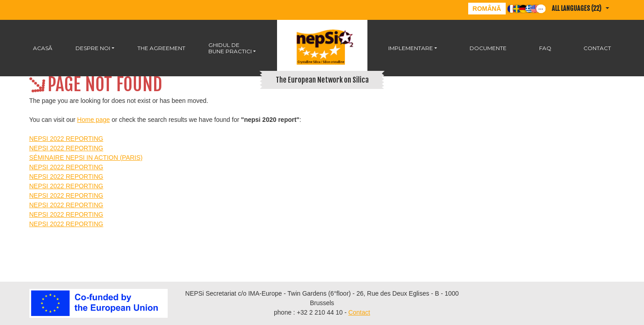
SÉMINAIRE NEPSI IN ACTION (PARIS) (86, 158)
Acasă (43, 48)
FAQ (545, 48)
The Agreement (161, 48)
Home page (94, 120)
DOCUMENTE (488, 48)
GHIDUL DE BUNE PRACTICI (230, 48)
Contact (597, 48)
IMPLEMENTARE (411, 48)
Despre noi (93, 48)
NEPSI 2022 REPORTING (66, 139)
